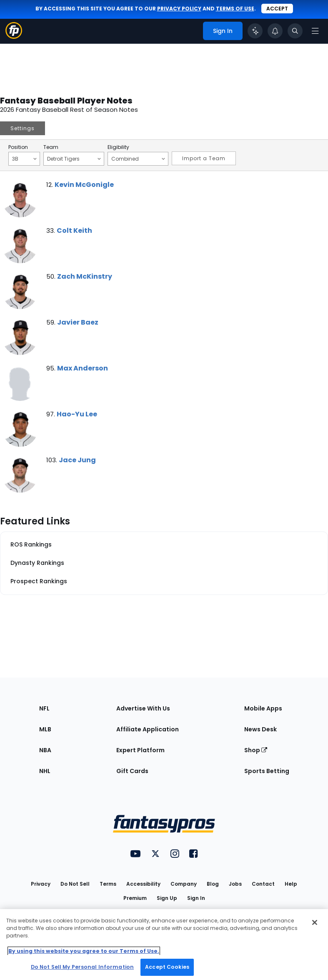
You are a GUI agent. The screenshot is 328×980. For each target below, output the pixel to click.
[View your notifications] (275, 31)
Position (18, 147)
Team (51, 147)
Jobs (235, 884)
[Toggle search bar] (295, 31)
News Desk (260, 729)
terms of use (235, 9)
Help (291, 884)
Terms (108, 884)
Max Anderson (83, 368)
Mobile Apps (263, 708)
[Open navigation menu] (315, 31)
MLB (45, 729)
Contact (263, 884)
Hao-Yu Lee (77, 414)
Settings (23, 128)
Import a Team (204, 158)
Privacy (41, 884)
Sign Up (167, 898)
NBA (45, 750)
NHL (45, 771)
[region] (164, 945)
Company (184, 884)
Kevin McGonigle (84, 185)
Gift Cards (132, 771)
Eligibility (118, 147)
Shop (256, 750)
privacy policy (179, 9)
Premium (135, 898)
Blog (213, 884)
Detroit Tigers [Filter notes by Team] (74, 159)
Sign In (196, 898)
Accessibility (143, 884)
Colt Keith (74, 231)
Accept (277, 9)
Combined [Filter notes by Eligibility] (138, 159)
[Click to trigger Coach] (255, 31)
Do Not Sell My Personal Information (82, 967)
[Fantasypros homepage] (14, 37)
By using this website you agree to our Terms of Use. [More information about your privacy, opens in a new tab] (84, 951)
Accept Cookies (167, 967)
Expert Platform (140, 750)
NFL (44, 708)
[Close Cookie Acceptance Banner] (315, 922)
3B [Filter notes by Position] (24, 159)
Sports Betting (267, 771)
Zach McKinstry (85, 276)
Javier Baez (78, 322)
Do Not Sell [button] (75, 884)
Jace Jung (77, 460)
